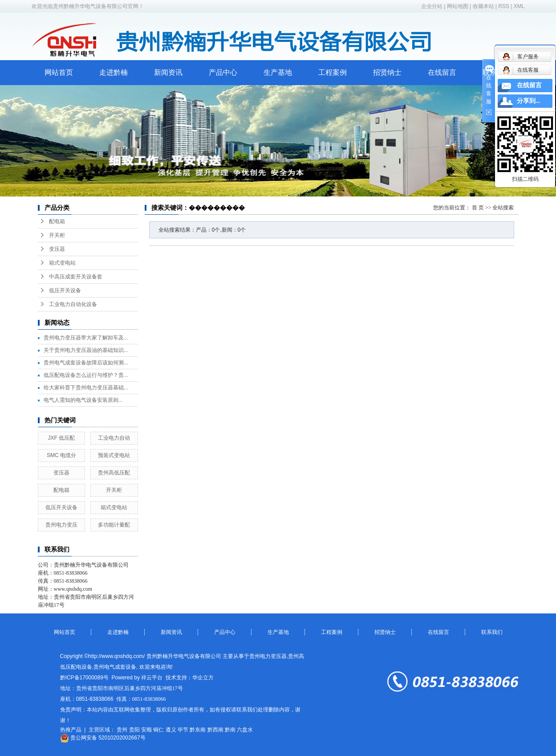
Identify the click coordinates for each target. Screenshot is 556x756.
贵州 (122, 730)
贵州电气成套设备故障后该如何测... (86, 363)
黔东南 (198, 730)
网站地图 (458, 6)
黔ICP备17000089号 (84, 678)
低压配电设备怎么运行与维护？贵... (86, 375)
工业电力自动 (114, 438)
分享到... (529, 101)
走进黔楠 (114, 72)
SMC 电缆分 (61, 455)
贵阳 (134, 730)
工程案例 (333, 72)
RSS (504, 6)
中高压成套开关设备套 (76, 277)
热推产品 (71, 730)
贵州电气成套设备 (115, 667)
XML (519, 6)
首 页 (478, 208)
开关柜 (57, 235)
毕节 (183, 730)
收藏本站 (483, 6)
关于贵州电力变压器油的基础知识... (86, 350)
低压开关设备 (65, 290)
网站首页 (59, 72)
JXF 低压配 (62, 438)
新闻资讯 (168, 72)
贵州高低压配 (114, 473)
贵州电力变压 (61, 525)
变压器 (57, 249)
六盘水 (245, 730)
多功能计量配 (114, 525)
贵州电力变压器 (268, 656)
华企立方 (203, 678)
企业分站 (432, 6)
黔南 (230, 730)
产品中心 (223, 72)
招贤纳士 (387, 72)
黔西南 (215, 730)
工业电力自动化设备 (73, 304)
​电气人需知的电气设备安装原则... (83, 400)
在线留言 (442, 72)
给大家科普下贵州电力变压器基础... (86, 388)
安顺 (146, 730)
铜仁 (158, 730)
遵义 (171, 730)
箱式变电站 (62, 263)
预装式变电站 (114, 455)
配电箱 (57, 221)
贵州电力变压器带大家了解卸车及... (86, 338)
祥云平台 (152, 678)
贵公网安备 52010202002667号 (103, 738)
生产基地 (278, 72)
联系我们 (497, 72)
